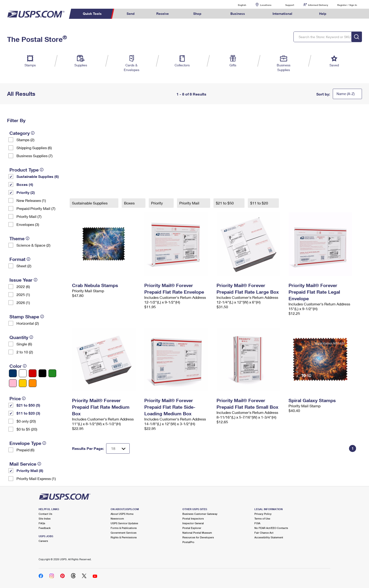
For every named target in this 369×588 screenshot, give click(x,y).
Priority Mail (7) (29, 216)
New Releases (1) (31, 200)
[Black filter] (42, 373)
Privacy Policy (263, 514)
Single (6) (24, 344)
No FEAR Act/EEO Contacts (271, 528)
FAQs (42, 523)
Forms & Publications (124, 528)
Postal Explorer (192, 528)
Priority (157, 203)
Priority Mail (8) (30, 470)
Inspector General (193, 523)
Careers (43, 541)
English (237, 5)
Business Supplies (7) (34, 156)
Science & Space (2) (33, 245)
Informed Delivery (318, 5)
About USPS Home (122, 514)
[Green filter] (52, 373)
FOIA (257, 523)
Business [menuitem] (238, 14)
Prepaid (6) (25, 450)
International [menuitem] (282, 14)
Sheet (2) (24, 266)
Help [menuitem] (323, 14)
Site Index (45, 518)
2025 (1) (23, 294)
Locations (266, 5)
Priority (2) (26, 192)
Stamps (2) (25, 140)
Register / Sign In (347, 5)
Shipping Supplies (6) (34, 148)
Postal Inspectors (193, 518)
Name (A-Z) (346, 94)
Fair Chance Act (264, 533)
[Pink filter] (13, 383)
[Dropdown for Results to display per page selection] (118, 448)
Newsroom (117, 518)
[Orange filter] (33, 383)
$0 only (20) (26, 421)
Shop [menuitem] (197, 14)
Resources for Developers (198, 537)
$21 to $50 (225, 203)
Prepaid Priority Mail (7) (36, 208)
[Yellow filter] (23, 383)
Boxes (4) (25, 184)
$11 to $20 (260, 203)
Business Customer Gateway (200, 514)
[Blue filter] (13, 373)
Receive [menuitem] (162, 14)
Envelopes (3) (28, 224)
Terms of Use (262, 518)
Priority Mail (190, 203)
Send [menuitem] (131, 14)
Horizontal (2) (28, 323)
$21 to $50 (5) (28, 405)
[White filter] (23, 373)
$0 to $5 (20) (27, 429)
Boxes (130, 203)
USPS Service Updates (124, 523)
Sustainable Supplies (90, 203)
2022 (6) (23, 286)
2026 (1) (23, 302)
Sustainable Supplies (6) (38, 176)
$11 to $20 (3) (28, 413)
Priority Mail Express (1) (36, 478)
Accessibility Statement (269, 537)
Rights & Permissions (124, 537)
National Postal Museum (197, 533)
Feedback (45, 528)
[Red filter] (33, 373)
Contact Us (45, 514)
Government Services (124, 533)
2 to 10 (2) (25, 352)
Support (290, 5)
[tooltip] (33, 133)
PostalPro (188, 542)
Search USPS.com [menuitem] (346, 14)
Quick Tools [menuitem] (92, 14)
